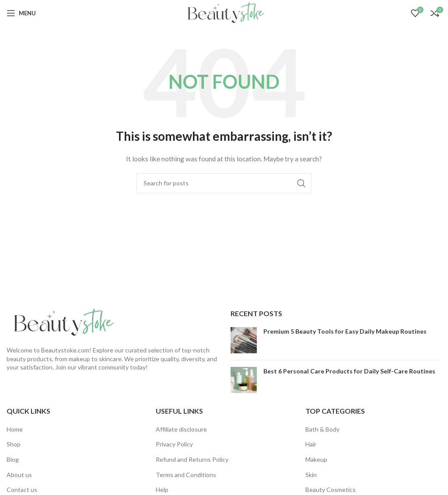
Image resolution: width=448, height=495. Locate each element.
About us (19, 475)
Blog (13, 459)
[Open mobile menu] (21, 13)
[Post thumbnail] (244, 340)
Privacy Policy (174, 444)
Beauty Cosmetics (331, 490)
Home (15, 429)
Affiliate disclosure (181, 429)
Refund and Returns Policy (192, 459)
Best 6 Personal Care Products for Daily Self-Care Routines (349, 371)
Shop (14, 444)
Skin (311, 475)
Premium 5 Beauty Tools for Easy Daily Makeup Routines (345, 331)
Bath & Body (322, 429)
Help (162, 490)
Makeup (316, 459)
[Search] (224, 183)
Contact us (22, 490)
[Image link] (61, 322)
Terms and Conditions (186, 475)
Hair (311, 444)
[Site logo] (224, 12)
